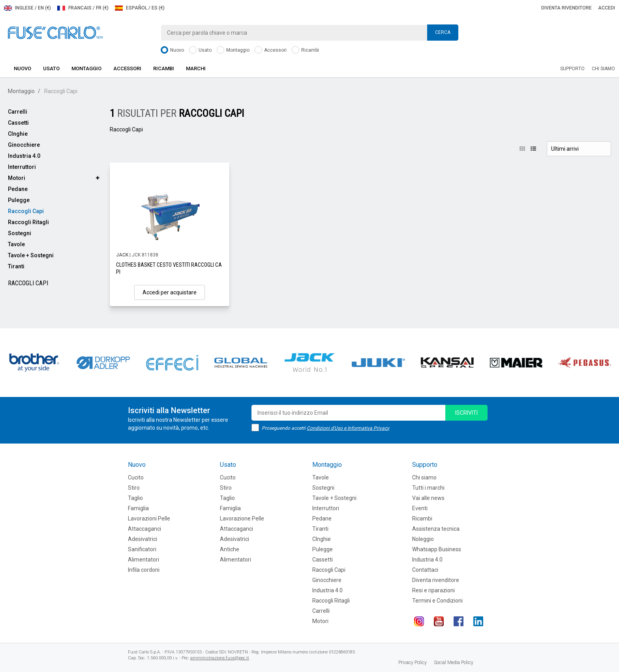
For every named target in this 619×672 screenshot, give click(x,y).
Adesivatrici (143, 539)
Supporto (572, 69)
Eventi (420, 508)
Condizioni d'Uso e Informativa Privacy (348, 428)
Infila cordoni (144, 570)
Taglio (135, 498)
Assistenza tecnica (436, 529)
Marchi (196, 68)
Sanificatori (142, 549)
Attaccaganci (144, 529)
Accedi (607, 8)
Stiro (134, 488)
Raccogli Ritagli (28, 222)
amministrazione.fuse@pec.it (220, 658)
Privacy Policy (413, 663)
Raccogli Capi (26, 211)
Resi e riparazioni (433, 590)
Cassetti (18, 123)
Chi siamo (603, 69)
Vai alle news (428, 498)
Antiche (230, 549)
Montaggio (233, 50)
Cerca (443, 32)
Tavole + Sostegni (31, 255)
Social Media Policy (454, 663)
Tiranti (16, 266)
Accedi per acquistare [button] (170, 292)
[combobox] (309, 33)
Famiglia (138, 508)
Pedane (18, 189)
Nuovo (172, 50)
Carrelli (18, 112)
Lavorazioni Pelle (149, 519)
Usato (200, 50)
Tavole (16, 244)
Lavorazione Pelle (242, 519)
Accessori (271, 50)
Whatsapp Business (437, 549)
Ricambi (305, 50)
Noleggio (423, 539)
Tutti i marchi (428, 488)
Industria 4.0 (24, 156)
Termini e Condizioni (437, 601)
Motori (17, 178)
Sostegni (20, 233)
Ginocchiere (24, 145)
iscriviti (466, 413)
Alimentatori (143, 560)
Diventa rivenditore (566, 8)
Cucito (136, 477)
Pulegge (19, 200)
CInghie (18, 134)
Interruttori (22, 167)
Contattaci (425, 570)
